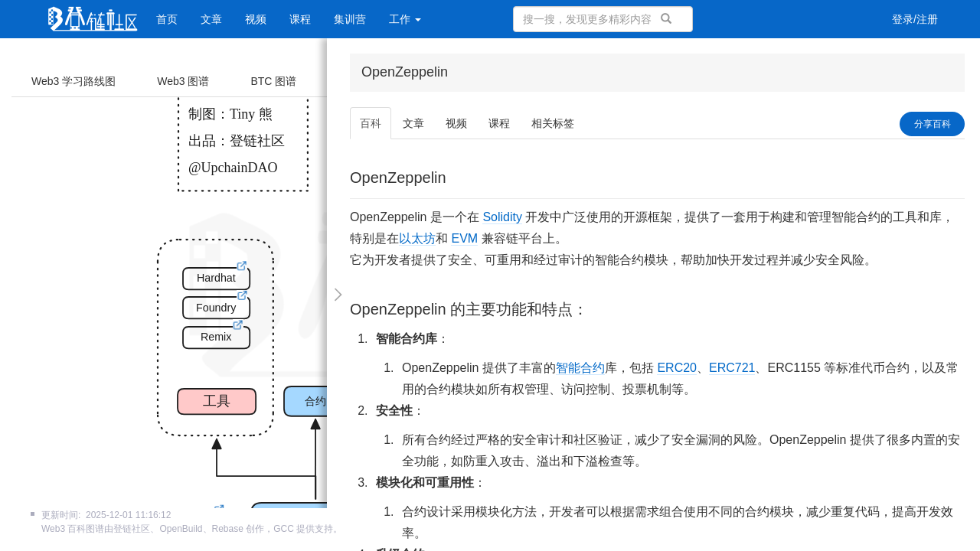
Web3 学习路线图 (73, 81)
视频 (256, 19)
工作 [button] (405, 19)
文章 (211, 19)
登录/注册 (915, 19)
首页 (167, 19)
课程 (300, 19)
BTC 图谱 (273, 81)
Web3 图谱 (183, 81)
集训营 (350, 19)
